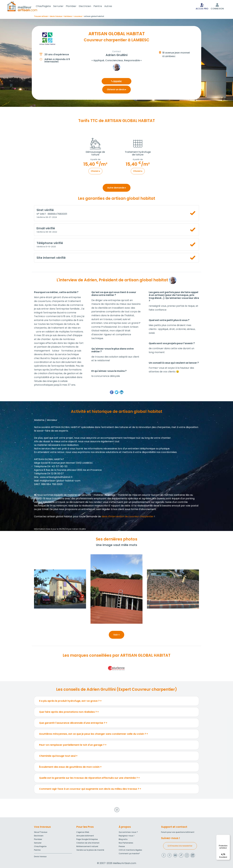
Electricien (88, 6)
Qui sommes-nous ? (128, 832)
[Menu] (228, 836)
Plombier (75, 6)
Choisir (95, 172)
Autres (112, 6)
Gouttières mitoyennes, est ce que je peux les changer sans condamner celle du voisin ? (93, 734)
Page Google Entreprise (87, 839)
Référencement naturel (87, 846)
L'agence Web (83, 832)
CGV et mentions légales (130, 850)
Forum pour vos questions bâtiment (178, 832)
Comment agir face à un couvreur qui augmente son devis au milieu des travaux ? (90, 789)
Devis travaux (40, 856)
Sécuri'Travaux (41, 832)
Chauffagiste (47, 6)
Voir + (116, 635)
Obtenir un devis (116, 90)
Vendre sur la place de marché (90, 850)
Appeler (116, 82)
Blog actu (123, 839)
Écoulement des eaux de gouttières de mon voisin (70, 767)
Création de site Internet (88, 843)
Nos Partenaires (126, 843)
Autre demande (117, 188)
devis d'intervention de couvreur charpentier (128, 517)
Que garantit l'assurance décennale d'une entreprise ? (73, 723)
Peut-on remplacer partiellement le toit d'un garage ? (73, 745)
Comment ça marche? (129, 854)
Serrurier (62, 6)
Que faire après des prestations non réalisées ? (69, 712)
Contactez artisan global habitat (53, 517)
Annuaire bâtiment (85, 836)
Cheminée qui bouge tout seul (58, 756)
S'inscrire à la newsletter (180, 846)
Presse (122, 846)
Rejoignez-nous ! (127, 836)
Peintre (101, 6)
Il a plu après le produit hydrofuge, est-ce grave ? (70, 701)
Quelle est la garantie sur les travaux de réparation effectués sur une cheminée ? (89, 778)
